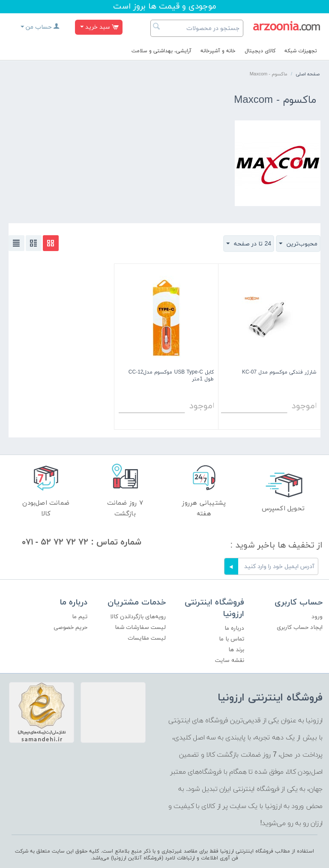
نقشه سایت (230, 660)
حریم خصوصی (70, 627)
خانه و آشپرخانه (218, 51)
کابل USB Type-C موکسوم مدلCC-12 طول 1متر (171, 376)
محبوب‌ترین (298, 244)
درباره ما (234, 628)
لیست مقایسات (147, 638)
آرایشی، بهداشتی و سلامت (162, 51)
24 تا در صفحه (249, 244)
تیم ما (80, 617)
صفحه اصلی (308, 74)
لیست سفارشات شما (140, 627)
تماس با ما (232, 639)
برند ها (236, 650)
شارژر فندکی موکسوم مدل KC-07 (279, 373)
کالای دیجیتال (260, 51)
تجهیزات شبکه (301, 51)
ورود (317, 617)
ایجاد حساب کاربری (300, 627)
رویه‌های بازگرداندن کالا (138, 617)
